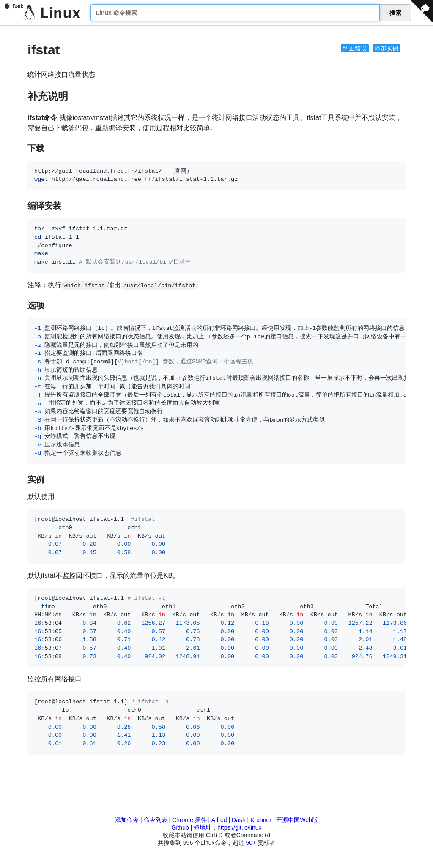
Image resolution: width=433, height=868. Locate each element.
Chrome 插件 (189, 820)
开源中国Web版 (297, 820)
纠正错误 (355, 48)
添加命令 (127, 820)
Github (180, 827)
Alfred (219, 820)
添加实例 (386, 48)
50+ (251, 843)
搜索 (395, 13)
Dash (239, 820)
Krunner (261, 820)
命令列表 (156, 820)
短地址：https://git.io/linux (227, 827)
